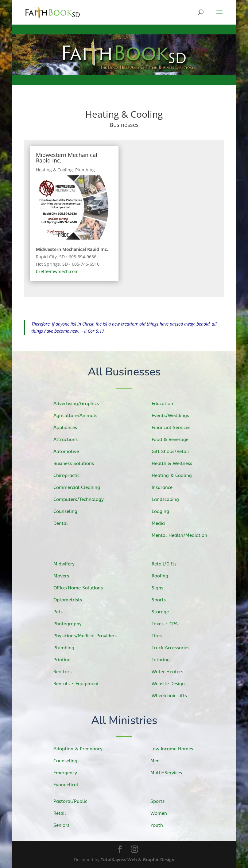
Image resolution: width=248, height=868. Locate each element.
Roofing (166, 578)
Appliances (71, 429)
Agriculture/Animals (80, 417)
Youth (163, 825)
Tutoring (166, 659)
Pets (64, 612)
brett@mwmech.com (57, 271)
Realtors (68, 670)
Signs (163, 589)
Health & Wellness (176, 463)
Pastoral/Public (75, 802)
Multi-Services (171, 772)
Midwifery (70, 566)
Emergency (71, 773)
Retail (66, 813)
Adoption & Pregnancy (82, 749)
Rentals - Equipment (81, 682)
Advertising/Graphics (81, 405)
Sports (164, 601)
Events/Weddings (175, 417)
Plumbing (85, 170)
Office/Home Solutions (83, 589)
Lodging (166, 510)
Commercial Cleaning (81, 487)
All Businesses (124, 372)
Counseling (71, 510)
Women (164, 813)
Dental (67, 522)
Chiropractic (72, 475)
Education (168, 406)
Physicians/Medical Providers (89, 635)
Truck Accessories (175, 647)
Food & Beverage (175, 440)
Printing (68, 659)
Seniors (67, 825)
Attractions (71, 440)
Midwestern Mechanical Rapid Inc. (67, 158)
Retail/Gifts (169, 566)
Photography (73, 624)
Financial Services (176, 429)
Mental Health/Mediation (183, 534)
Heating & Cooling (54, 170)
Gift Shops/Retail (175, 452)
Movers (67, 577)
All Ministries (124, 721)
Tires (163, 635)
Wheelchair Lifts (174, 694)
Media (164, 522)
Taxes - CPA (170, 624)
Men (161, 761)
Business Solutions (79, 463)
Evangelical (71, 784)
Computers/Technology (83, 498)
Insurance (167, 487)
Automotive (72, 452)
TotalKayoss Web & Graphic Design (138, 860)
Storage (166, 612)
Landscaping (170, 499)
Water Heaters (172, 670)
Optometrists (73, 600)
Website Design (173, 682)
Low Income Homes (176, 749)
